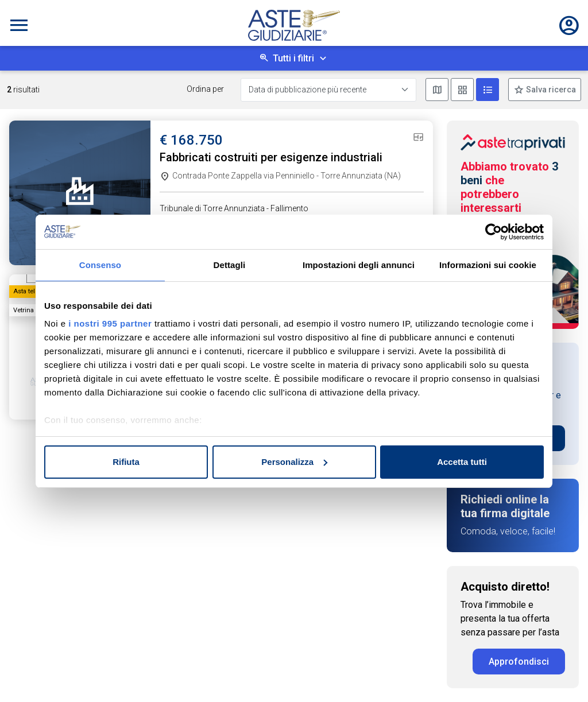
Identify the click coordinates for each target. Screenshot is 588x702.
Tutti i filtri (293, 58)
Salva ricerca (550, 90)
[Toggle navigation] (19, 25)
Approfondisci (519, 662)
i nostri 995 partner (110, 323)
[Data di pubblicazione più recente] (328, 90)
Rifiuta (126, 462)
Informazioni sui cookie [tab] (488, 265)
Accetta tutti (462, 462)
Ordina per (205, 89)
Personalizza (294, 462)
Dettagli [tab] (230, 265)
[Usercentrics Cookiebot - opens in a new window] (494, 232)
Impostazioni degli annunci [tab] (359, 265)
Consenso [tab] (100, 265)
